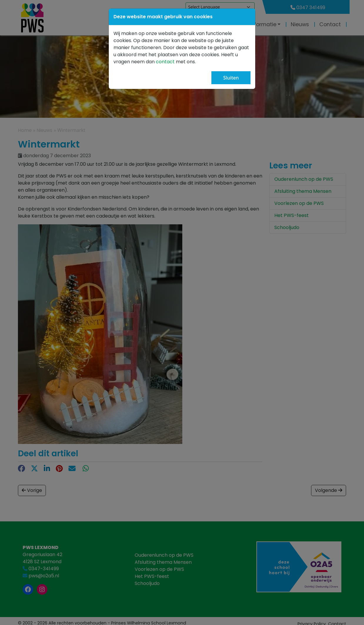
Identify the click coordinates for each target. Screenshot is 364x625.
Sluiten (231, 78)
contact (166, 62)
